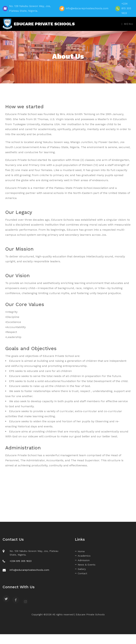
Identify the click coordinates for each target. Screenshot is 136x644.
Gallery (80, 569)
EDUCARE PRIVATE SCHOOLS (39, 24)
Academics (83, 556)
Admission (82, 560)
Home (80, 551)
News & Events (85, 565)
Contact (81, 573)
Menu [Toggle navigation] (127, 24)
